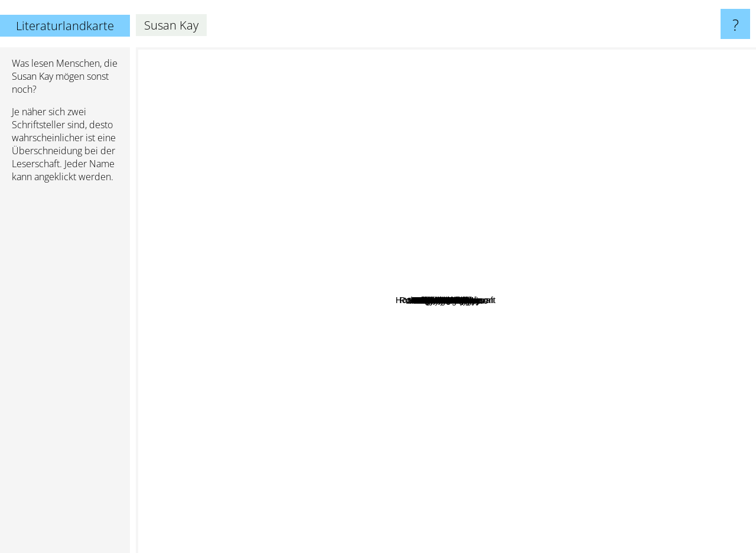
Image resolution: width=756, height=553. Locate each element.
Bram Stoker (339, 186)
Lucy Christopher (479, 260)
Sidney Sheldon (528, 179)
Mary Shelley (348, 305)
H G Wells (561, 445)
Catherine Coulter (445, 164)
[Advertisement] (65, 373)
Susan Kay (446, 300)
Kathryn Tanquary (483, 350)
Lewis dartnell (553, 324)
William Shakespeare (636, 347)
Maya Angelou (309, 340)
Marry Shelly (435, 351)
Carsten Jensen (375, 333)
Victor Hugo (479, 134)
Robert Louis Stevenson (537, 231)
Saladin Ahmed (551, 266)
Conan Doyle (284, 401)
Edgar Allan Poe (400, 162)
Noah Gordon (447, 143)
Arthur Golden (506, 287)
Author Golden (575, 306)
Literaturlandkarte (65, 26)
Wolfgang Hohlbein (294, 372)
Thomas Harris (192, 288)
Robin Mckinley (494, 464)
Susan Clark (476, 336)
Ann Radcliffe (483, 443)
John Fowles (324, 442)
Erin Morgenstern (590, 130)
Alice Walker (297, 320)
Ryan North (502, 381)
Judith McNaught (393, 382)
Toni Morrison (263, 354)
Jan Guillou (418, 317)
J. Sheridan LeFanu (379, 369)
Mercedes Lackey (475, 531)
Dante (545, 366)
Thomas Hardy (623, 198)
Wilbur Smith (222, 378)
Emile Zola (495, 400)
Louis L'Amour (331, 223)
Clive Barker (615, 222)
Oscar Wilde (431, 69)
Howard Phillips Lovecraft (315, 116)
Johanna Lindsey (582, 232)
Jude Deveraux (600, 273)
